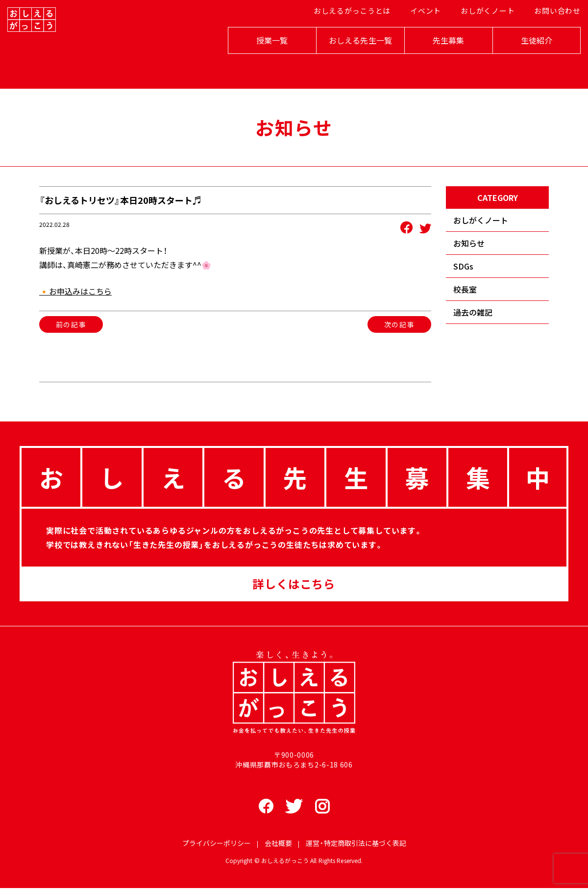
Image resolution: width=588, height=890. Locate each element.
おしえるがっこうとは (351, 35)
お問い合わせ (547, 35)
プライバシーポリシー (217, 845)
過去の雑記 (473, 312)
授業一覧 (260, 60)
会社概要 (278, 845)
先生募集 (436, 60)
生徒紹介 (525, 60)
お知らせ (469, 243)
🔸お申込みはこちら (75, 291)
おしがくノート (480, 35)
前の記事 (71, 324)
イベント (421, 35)
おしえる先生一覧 (348, 60)
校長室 (465, 289)
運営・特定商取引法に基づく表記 (356, 845)
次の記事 (399, 324)
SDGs (463, 266)
